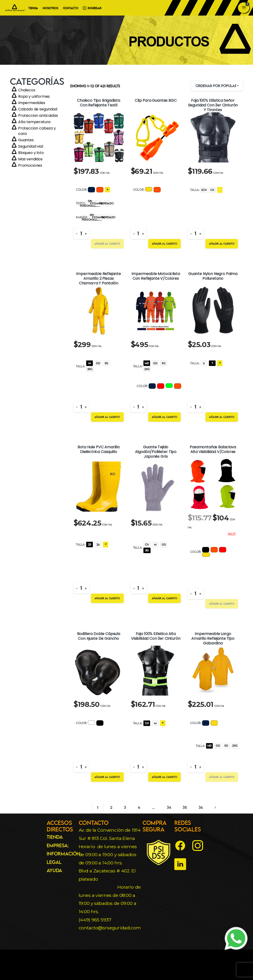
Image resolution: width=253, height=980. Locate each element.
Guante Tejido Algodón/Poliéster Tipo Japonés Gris (156, 452)
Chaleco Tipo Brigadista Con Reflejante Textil (98, 103)
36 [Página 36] (201, 807)
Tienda (55, 837)
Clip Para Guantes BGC (156, 101)
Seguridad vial (31, 146)
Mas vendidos (30, 159)
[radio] (91, 190)
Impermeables (32, 103)
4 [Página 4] (139, 807)
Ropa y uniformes (34, 96)
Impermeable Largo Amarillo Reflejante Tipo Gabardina (213, 639)
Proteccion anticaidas (38, 115)
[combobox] (217, 86)
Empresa (57, 845)
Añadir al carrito (107, 244)
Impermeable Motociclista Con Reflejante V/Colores (156, 276)
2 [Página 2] (111, 807)
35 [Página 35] (185, 807)
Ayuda (54, 870)
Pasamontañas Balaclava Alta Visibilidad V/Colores (213, 450)
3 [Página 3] (125, 807)
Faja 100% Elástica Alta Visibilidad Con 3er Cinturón (156, 636)
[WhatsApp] (236, 938)
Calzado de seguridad (38, 109)
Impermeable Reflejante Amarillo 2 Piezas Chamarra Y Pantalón (98, 279)
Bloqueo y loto (31, 153)
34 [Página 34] (169, 807)
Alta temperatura (34, 122)
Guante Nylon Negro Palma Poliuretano (213, 276)
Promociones (30, 165)
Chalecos (27, 90)
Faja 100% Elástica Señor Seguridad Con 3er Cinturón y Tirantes (213, 105)
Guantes (26, 140)
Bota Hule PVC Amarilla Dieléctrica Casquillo (98, 450)
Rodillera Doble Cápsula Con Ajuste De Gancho (99, 636)
